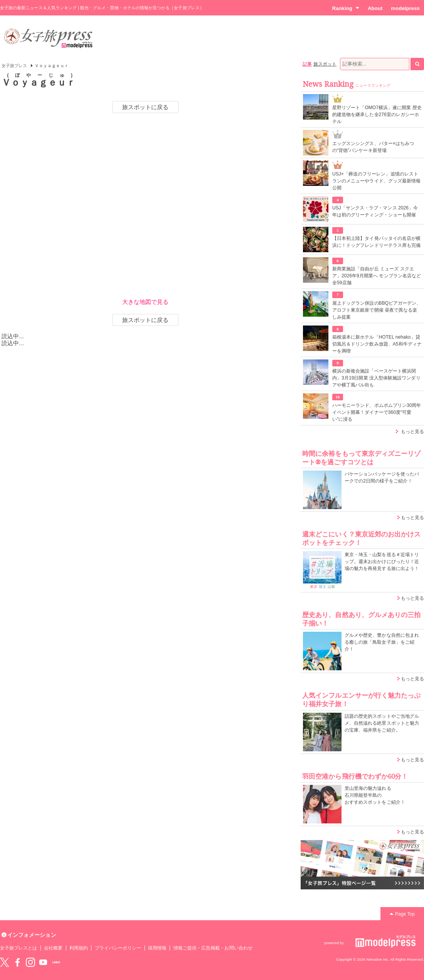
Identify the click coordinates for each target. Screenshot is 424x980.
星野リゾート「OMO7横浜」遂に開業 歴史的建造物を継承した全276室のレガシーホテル (377, 115)
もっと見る (412, 432)
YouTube (43, 962)
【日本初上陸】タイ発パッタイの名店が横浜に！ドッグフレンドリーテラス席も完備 (376, 242)
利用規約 (79, 948)
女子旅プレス (14, 66)
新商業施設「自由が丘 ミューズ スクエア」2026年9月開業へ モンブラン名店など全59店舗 (377, 276)
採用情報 (157, 948)
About (375, 8)
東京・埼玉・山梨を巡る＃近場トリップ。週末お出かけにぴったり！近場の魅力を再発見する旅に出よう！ (382, 562)
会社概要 (53, 948)
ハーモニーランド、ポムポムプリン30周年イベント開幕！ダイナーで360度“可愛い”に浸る (377, 412)
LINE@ (56, 962)
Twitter (5, 962)
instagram (30, 962)
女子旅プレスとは (19, 948)
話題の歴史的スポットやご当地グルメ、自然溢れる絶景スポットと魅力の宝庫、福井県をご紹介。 (382, 723)
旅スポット (325, 64)
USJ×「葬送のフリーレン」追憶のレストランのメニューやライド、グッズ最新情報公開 (376, 181)
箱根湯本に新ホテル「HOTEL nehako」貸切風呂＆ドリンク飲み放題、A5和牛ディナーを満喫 (377, 344)
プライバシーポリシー (118, 948)
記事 (307, 64)
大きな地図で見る (145, 302)
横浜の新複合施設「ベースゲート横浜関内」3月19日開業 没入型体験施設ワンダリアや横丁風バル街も (376, 378)
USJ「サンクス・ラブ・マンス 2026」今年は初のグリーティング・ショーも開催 (375, 211)
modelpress (405, 8)
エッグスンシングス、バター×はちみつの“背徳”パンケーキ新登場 (373, 147)
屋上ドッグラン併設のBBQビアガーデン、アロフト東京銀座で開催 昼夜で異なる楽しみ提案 (377, 310)
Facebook (17, 962)
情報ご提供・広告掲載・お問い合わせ (213, 948)
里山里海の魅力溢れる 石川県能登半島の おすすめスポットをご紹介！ (375, 795)
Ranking (346, 8)
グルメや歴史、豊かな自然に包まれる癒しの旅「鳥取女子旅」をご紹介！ (382, 642)
